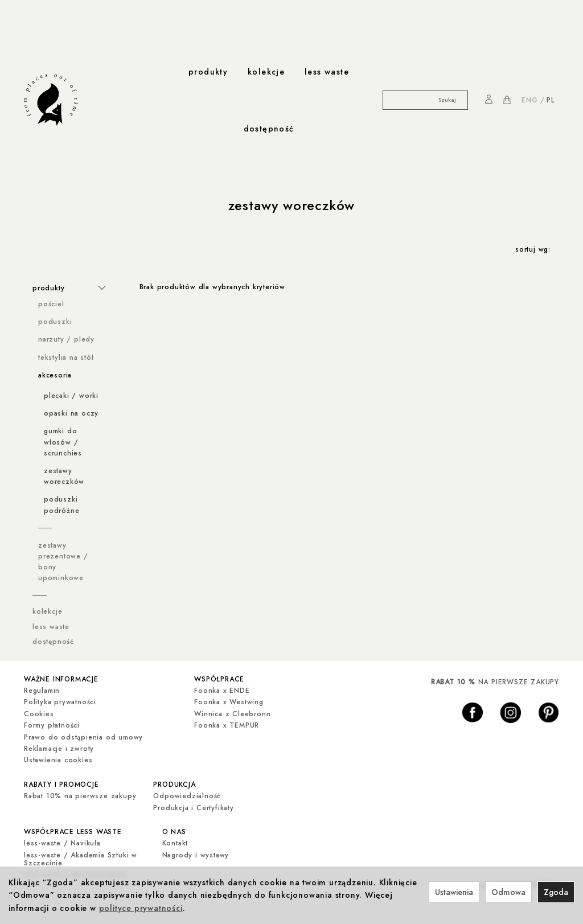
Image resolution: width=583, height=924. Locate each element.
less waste (327, 72)
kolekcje (266, 72)
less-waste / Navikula (62, 843)
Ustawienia (454, 892)
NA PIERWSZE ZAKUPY (495, 682)
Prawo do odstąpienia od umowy (83, 737)
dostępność (269, 129)
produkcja (174, 785)
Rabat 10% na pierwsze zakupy (80, 796)
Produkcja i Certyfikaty (193, 808)
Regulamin (42, 691)
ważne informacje (61, 679)
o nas (174, 832)
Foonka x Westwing (229, 702)
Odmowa (508, 892)
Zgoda (556, 892)
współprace (219, 679)
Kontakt (175, 843)
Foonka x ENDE (222, 691)
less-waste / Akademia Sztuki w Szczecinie (81, 859)
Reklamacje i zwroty (59, 749)
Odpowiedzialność (187, 796)
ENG (529, 100)
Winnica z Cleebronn (232, 714)
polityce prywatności (141, 908)
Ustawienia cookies (58, 760)
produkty (208, 72)
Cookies (39, 714)
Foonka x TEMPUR (227, 725)
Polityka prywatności (60, 702)
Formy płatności (52, 725)
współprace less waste (73, 832)
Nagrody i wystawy (196, 855)
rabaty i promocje (61, 785)
